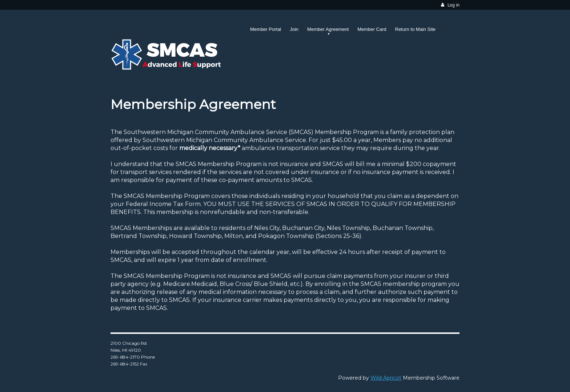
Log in (453, 5)
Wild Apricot (386, 378)
